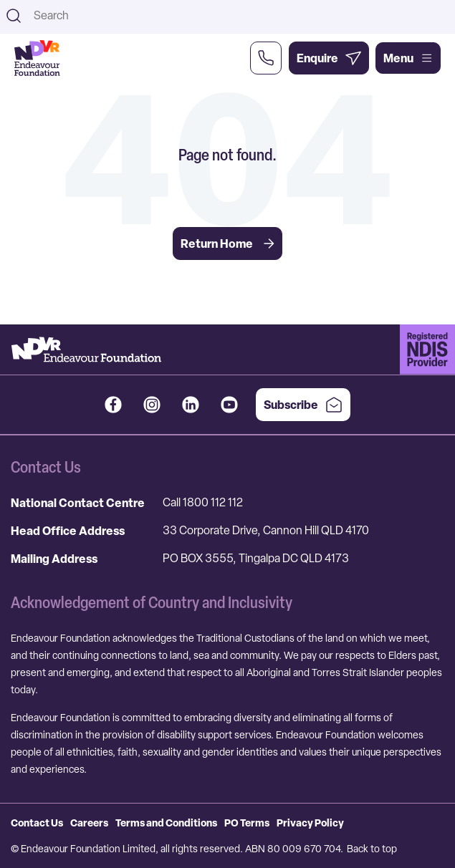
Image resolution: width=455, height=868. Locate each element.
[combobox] (240, 15)
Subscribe (303, 405)
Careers (89, 823)
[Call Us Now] (266, 58)
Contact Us (37, 823)
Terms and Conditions (166, 823)
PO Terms (247, 823)
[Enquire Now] (329, 58)
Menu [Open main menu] (408, 58)
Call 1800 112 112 (203, 502)
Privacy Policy (310, 823)
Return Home (227, 243)
